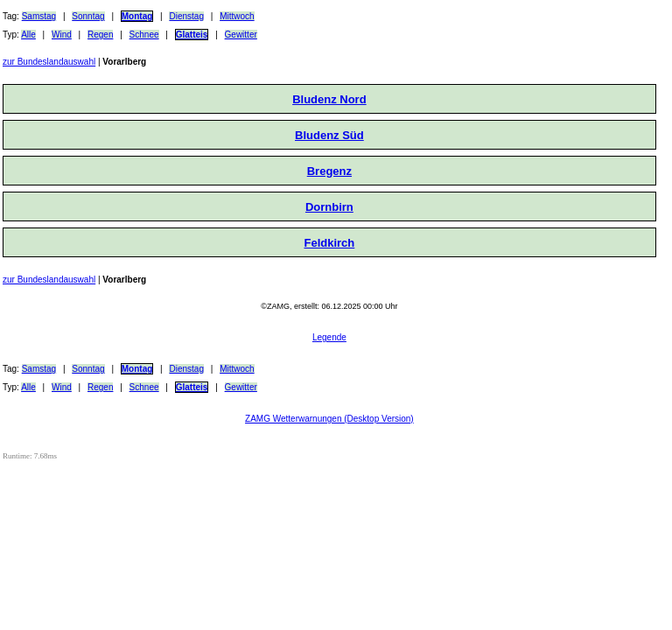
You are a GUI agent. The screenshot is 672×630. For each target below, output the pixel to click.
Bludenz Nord (329, 99)
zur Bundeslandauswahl (49, 62)
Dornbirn (329, 207)
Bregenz (329, 171)
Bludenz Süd (329, 135)
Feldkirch (329, 243)
